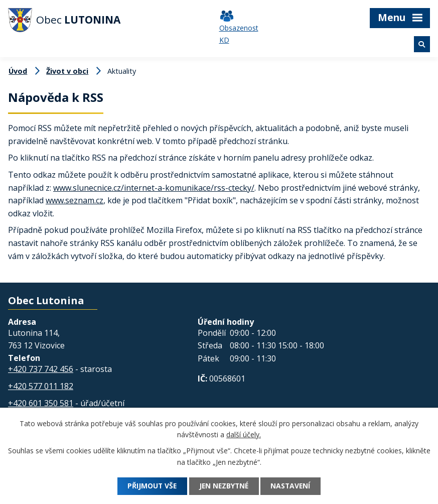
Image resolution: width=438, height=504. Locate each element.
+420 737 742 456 (41, 369)
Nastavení (293, 486)
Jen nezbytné (224, 486)
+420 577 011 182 (41, 386)
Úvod (18, 71)
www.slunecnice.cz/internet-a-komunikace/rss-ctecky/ (154, 188)
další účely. (244, 435)
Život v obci (67, 71)
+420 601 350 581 (41, 403)
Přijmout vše (150, 486)
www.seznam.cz (75, 200)
